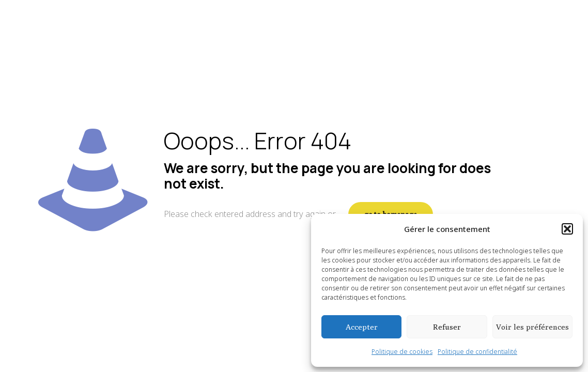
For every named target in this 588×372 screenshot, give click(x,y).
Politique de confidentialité (477, 352)
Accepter (362, 327)
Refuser (447, 327)
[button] (567, 229)
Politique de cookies (402, 352)
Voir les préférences (532, 327)
